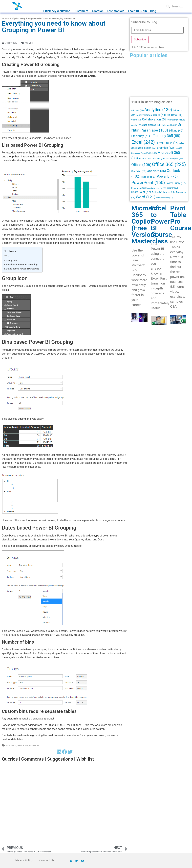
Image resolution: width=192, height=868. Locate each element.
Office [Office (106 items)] (141, 165)
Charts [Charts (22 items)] (136, 120)
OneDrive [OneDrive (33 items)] (139, 171)
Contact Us (47, 860)
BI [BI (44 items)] (162, 115)
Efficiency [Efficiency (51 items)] (141, 136)
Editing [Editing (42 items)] (176, 131)
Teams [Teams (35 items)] (169, 192)
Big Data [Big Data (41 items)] (174, 115)
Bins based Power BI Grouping (22, 265)
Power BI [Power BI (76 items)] (167, 176)
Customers (81, 11)
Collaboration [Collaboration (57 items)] (155, 119)
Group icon (12, 261)
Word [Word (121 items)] (146, 197)
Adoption (97, 11)
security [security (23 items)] (172, 188)
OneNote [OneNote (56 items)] (156, 171)
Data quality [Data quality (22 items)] (169, 125)
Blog (153, 11)
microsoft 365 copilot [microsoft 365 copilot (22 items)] (150, 159)
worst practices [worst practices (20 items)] (164, 198)
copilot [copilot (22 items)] (136, 125)
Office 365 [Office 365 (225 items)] (169, 164)
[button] (59, 752)
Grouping (23, 745)
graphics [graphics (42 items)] (165, 148)
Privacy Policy (23, 860)
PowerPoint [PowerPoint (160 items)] (148, 183)
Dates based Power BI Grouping (22, 269)
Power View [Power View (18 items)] (138, 188)
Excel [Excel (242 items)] (143, 142)
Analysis (14, 18)
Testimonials (116, 11)
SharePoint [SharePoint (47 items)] (141, 192)
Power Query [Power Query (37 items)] (176, 183)
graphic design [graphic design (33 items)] (146, 148)
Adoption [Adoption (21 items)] (138, 110)
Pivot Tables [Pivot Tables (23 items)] (149, 177)
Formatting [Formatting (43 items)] (165, 143)
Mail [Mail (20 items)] (153, 153)
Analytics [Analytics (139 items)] (158, 110)
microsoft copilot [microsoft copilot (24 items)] (173, 159)
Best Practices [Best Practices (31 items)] (146, 115)
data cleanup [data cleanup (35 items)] (152, 125)
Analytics (11, 745)
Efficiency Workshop (57, 11)
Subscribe (140, 40)
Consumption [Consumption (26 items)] (177, 120)
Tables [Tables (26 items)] (157, 192)
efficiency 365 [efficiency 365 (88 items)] (165, 136)
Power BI (34, 745)
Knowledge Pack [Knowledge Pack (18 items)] (140, 153)
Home (5, 18)
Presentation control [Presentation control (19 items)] (156, 188)
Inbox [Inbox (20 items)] (179, 148)
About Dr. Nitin (137, 11)
